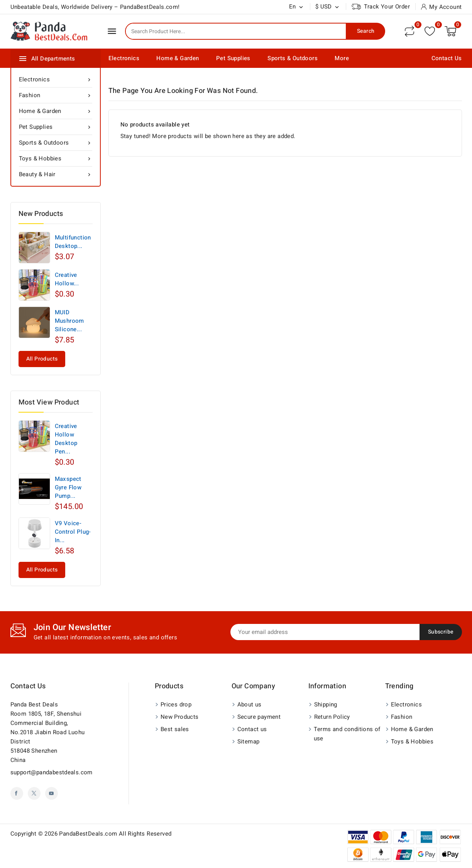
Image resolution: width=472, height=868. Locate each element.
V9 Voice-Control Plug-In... (73, 532)
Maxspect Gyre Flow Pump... (68, 487)
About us (250, 705)
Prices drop (176, 705)
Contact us (28, 686)
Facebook (17, 793)
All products (42, 359)
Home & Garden (178, 58)
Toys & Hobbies (56, 158)
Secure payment (259, 717)
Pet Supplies (233, 58)
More (342, 58)
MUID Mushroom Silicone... (69, 321)
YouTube (52, 793)
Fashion (56, 95)
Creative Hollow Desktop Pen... (66, 439)
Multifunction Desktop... (73, 242)
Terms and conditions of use (347, 734)
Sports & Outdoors (293, 58)
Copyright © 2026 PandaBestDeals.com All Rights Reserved (91, 834)
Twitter (34, 793)
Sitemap (249, 742)
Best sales (175, 729)
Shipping (326, 705)
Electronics (124, 58)
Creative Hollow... (67, 279)
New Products (180, 717)
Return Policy (332, 717)
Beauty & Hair (56, 174)
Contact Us (447, 58)
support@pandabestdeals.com (52, 772)
